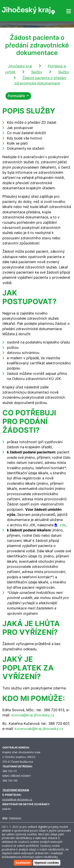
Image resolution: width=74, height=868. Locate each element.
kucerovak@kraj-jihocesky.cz (39, 729)
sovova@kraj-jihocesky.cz (33, 715)
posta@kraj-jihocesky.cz (17, 800)
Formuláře (17, 96)
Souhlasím (23, 863)
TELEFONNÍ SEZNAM (16, 790)
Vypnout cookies (47, 863)
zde (63, 525)
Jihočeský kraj (20, 66)
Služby (37, 72)
